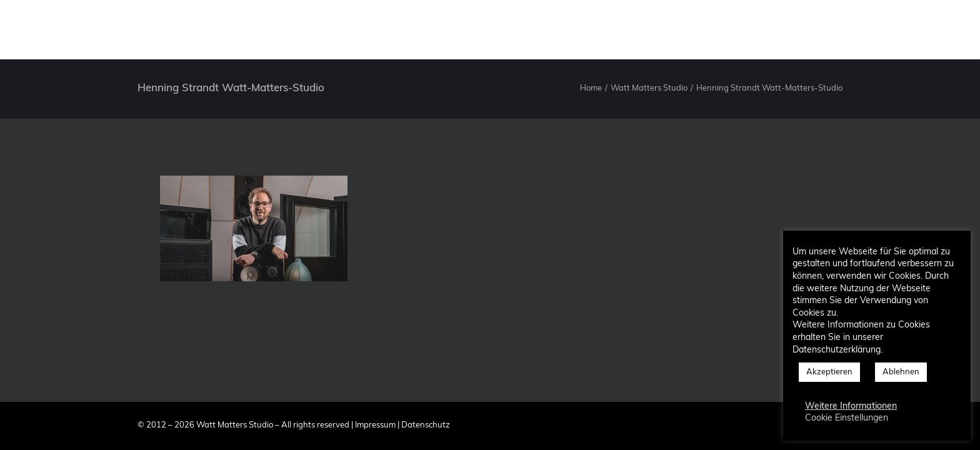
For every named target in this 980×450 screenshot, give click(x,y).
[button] (875, 29)
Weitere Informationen (851, 407)
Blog (834, 29)
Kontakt (784, 29)
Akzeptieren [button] (829, 372)
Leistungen (648, 29)
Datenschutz (426, 425)
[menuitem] (519, 29)
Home (591, 88)
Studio (519, 29)
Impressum (375, 425)
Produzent (579, 29)
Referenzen (719, 29)
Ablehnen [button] (901, 372)
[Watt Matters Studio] (42, 29)
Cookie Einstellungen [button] (847, 418)
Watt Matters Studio (649, 88)
